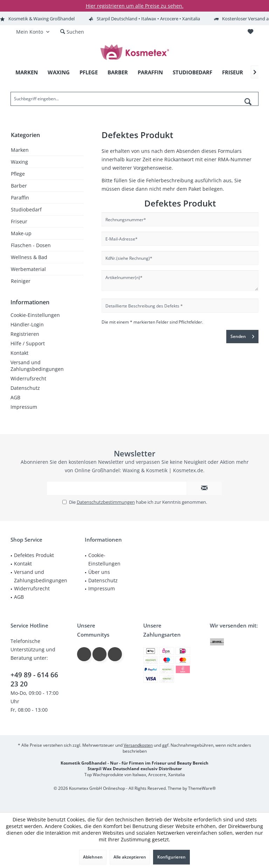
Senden (242, 335)
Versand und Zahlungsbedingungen (37, 366)
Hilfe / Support (28, 343)
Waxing (19, 162)
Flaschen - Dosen (31, 245)
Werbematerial (28, 269)
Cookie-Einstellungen (35, 315)
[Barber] (118, 72)
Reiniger (21, 281)
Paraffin (20, 198)
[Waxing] (59, 72)
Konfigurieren (171, 857)
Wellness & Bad (29, 257)
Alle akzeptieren (130, 857)
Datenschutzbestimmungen (106, 502)
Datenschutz (25, 388)
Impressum (24, 407)
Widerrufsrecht (28, 378)
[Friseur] (233, 72)
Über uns (99, 572)
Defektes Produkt (34, 555)
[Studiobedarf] (192, 72)
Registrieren (25, 334)
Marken (20, 150)
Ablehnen (93, 857)
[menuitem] (250, 32)
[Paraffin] (150, 72)
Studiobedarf (26, 209)
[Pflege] (89, 72)
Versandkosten (138, 745)
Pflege (18, 174)
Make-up (21, 233)
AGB (15, 397)
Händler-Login (27, 324)
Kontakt (19, 353)
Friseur (19, 221)
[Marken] (27, 72)
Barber (19, 186)
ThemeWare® (202, 788)
